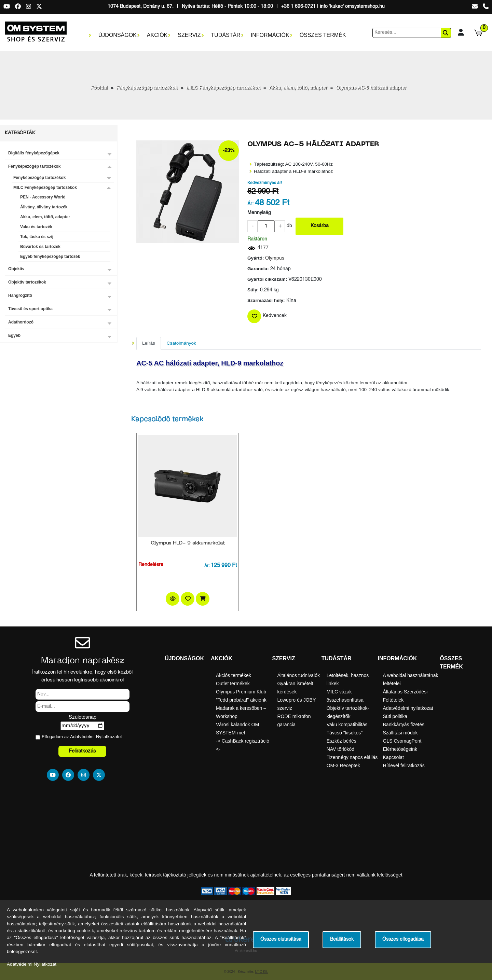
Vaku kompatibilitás (347, 724)
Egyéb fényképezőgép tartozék (50, 257)
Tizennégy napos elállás (352, 757)
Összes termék (323, 35)
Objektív (16, 269)
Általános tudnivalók (298, 675)
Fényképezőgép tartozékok (147, 87)
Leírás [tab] (149, 343)
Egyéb (14, 335)
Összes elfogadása (403, 940)
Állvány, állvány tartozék (44, 207)
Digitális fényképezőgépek (34, 153)
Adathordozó (21, 322)
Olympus (275, 258)
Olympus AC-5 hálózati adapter (371, 87)
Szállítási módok (400, 733)
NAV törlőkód (340, 749)
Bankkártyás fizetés (404, 724)
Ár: (250, 204)
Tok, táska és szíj (37, 237)
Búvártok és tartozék (40, 247)
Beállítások (342, 940)
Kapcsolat (393, 757)
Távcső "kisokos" (345, 733)
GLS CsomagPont (402, 741)
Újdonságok (118, 35)
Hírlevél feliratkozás (404, 765)
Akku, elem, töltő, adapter (298, 87)
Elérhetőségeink (400, 749)
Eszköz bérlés (341, 741)
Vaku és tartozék (36, 227)
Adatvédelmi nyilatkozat (408, 708)
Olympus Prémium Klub (241, 692)
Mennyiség (259, 213)
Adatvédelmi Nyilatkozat (94, 737)
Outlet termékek (233, 684)
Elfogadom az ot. (83, 737)
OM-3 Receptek (343, 765)
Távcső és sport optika (30, 309)
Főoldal (99, 87)
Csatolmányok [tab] (181, 343)
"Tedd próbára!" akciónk (241, 700)
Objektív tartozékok (27, 282)
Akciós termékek (234, 675)
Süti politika (395, 716)
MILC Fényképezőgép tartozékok (223, 87)
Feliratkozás (82, 751)
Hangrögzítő (20, 295)
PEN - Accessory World (43, 197)
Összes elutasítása (281, 940)
